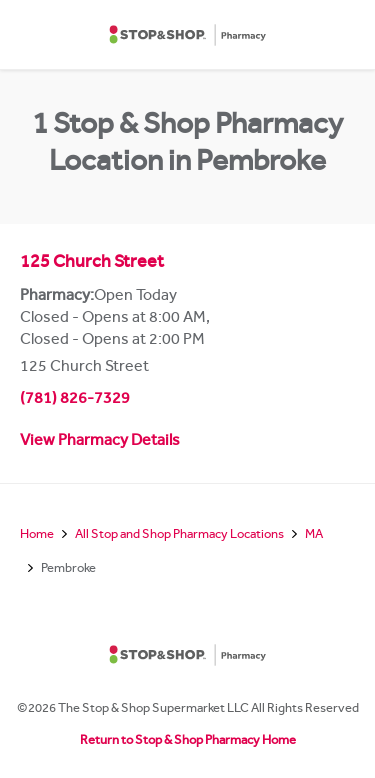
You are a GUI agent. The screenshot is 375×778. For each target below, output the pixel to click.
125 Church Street (92, 264)
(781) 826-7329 (75, 400)
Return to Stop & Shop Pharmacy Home (188, 741)
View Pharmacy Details (100, 442)
